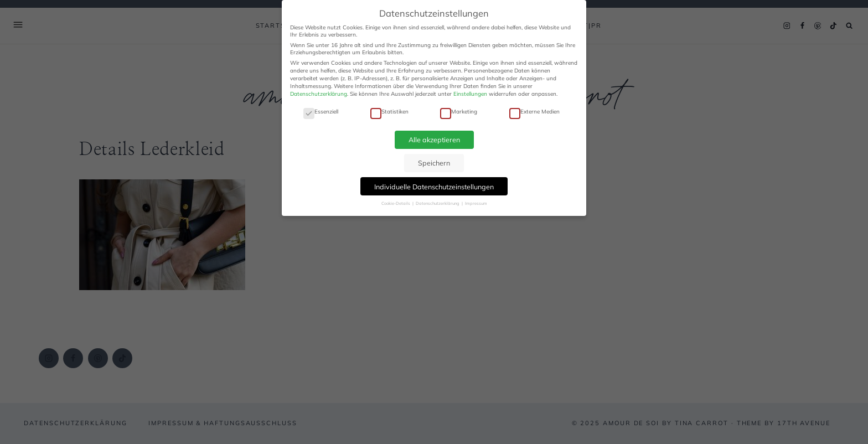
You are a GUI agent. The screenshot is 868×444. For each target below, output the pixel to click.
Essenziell (321, 112)
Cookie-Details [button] (396, 203)
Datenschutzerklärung (319, 94)
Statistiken (389, 112)
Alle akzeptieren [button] (434, 140)
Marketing (459, 112)
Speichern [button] (434, 163)
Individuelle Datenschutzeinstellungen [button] (434, 187)
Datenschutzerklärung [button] (438, 203)
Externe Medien (534, 112)
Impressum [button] (476, 203)
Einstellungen (470, 94)
